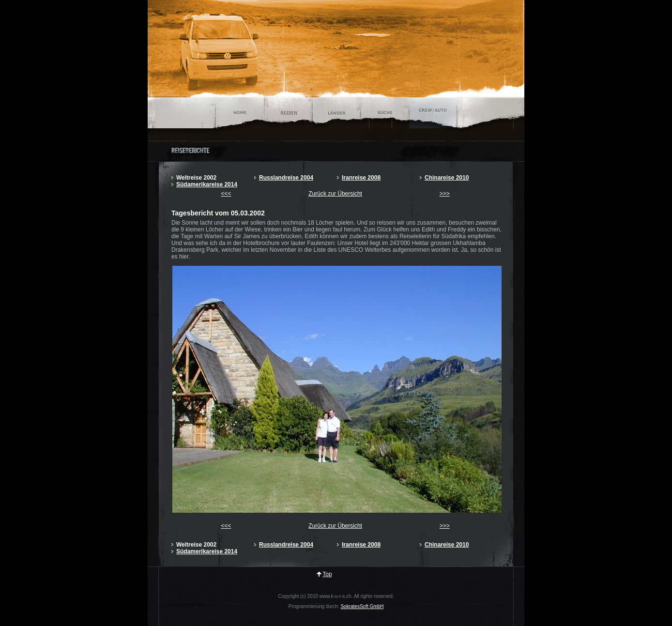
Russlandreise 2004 (286, 178)
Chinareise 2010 (447, 178)
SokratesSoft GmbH (362, 606)
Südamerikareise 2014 (207, 184)
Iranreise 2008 (361, 178)
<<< (226, 194)
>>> (445, 194)
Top (327, 574)
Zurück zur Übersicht (335, 194)
